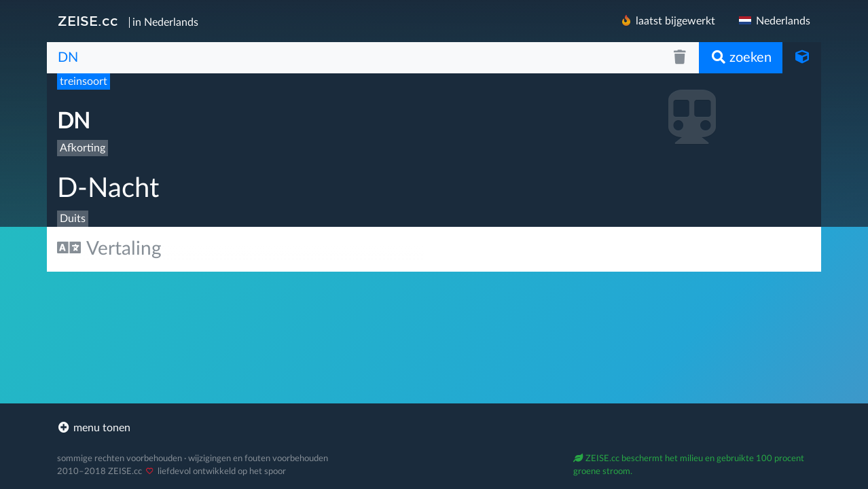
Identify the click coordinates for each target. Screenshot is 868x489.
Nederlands (774, 21)
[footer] (434, 428)
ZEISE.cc (88, 21)
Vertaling (109, 248)
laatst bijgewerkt (667, 21)
